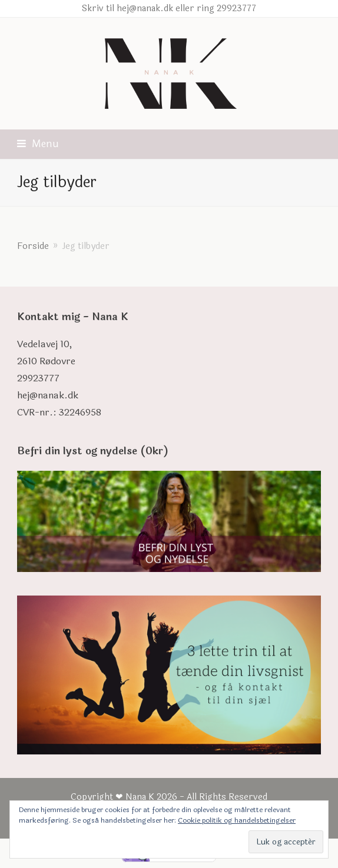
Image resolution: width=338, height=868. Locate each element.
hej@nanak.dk (48, 395)
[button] (38, 144)
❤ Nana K (135, 797)
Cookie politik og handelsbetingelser (237, 820)
